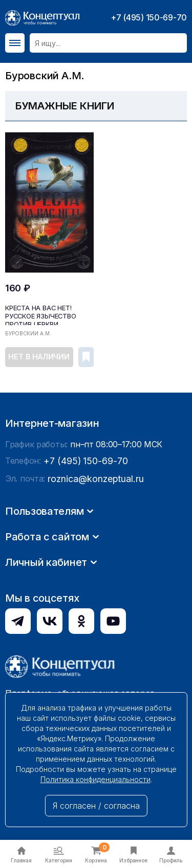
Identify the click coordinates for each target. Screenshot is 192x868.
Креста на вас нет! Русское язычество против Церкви (40, 314)
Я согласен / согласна (96, 806)
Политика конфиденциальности (95, 779)
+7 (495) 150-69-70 (149, 17)
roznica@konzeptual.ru (92, 625)
